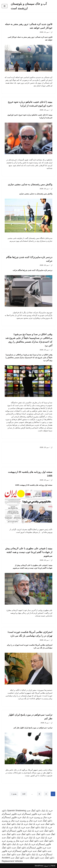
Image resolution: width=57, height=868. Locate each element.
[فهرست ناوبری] (5, 6)
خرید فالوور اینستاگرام (32, 814)
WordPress (39, 866)
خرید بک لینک (47, 811)
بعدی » (14, 794)
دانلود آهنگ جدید (34, 811)
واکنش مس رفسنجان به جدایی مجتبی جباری (30, 184)
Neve (53, 866)
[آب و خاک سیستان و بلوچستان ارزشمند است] (33, 6)
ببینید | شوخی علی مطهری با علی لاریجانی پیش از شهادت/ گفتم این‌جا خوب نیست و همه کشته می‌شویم (29, 552)
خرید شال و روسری (43, 817)
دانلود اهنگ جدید (45, 821)
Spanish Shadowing (17, 811)
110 (24, 794)
